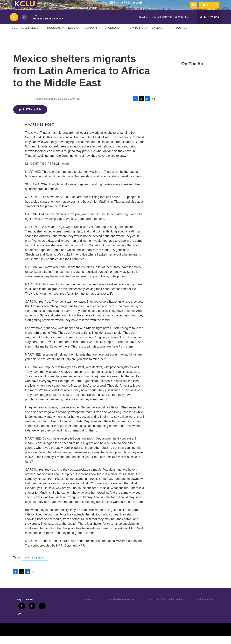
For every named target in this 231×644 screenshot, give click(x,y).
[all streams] (209, 25)
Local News (30, 36)
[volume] (24, 25)
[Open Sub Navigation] (41, 36)
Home (14, 36)
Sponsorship (114, 36)
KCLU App (75, 36)
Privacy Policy (205, 607)
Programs (53, 36)
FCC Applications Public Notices (166, 607)
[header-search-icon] (195, 9)
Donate (213, 9)
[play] (14, 25)
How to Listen (138, 36)
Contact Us (89, 607)
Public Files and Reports (122, 607)
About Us (180, 36)
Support (91, 36)
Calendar (159, 36)
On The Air (192, 71)
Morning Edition (35, 565)
